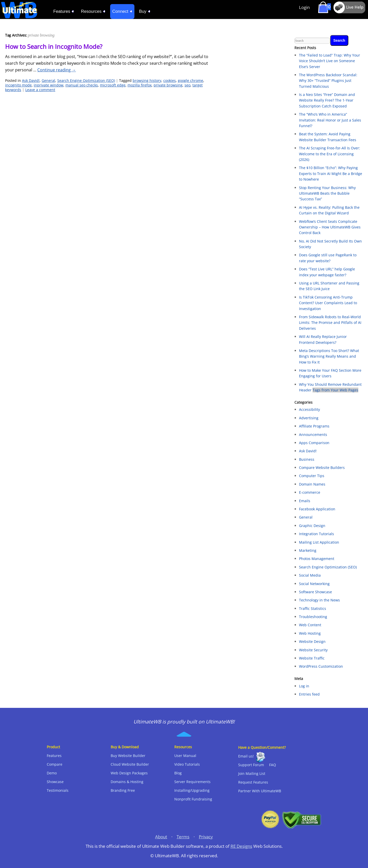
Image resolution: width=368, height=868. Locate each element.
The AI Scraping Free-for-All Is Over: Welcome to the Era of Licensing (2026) (330, 154)
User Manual (185, 756)
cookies (170, 80)
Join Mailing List (252, 773)
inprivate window (49, 85)
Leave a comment (40, 90)
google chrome (191, 80)
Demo (52, 773)
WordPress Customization (321, 666)
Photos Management (317, 559)
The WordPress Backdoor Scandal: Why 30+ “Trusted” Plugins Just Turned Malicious (328, 81)
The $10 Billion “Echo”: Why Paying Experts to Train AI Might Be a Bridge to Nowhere (331, 173)
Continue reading (57, 70)
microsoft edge (113, 85)
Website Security (313, 650)
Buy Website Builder (128, 756)
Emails (305, 501)
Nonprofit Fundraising (193, 799)
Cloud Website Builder (130, 764)
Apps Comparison (314, 443)
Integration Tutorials (317, 534)
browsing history (147, 80)
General (48, 80)
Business (307, 459)
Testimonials (58, 790)
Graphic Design (312, 526)
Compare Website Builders (322, 468)
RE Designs (241, 846)
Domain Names (312, 484)
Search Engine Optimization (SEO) (86, 80)
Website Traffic (312, 658)
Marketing (308, 550)
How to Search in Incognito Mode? (54, 46)
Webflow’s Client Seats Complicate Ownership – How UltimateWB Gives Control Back (330, 227)
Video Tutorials (187, 764)
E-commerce (310, 492)
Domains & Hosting (127, 782)
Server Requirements (192, 782)
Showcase (55, 782)
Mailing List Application (319, 542)
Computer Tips (312, 476)
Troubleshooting (313, 617)
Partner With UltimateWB (260, 791)
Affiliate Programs (314, 426)
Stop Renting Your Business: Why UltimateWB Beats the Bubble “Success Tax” (327, 193)
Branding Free (123, 790)
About (161, 837)
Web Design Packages (129, 773)
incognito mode (18, 85)
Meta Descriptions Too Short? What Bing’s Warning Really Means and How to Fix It (329, 356)
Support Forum (251, 765)
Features (54, 756)
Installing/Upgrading (192, 790)
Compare (55, 764)
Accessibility (309, 409)
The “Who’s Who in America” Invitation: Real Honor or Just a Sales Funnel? (330, 120)
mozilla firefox (140, 85)
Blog (178, 773)
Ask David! (31, 80)
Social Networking (314, 584)
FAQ (273, 765)
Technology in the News (319, 600)
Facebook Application (317, 509)
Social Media (310, 575)
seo (187, 85)
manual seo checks (82, 85)
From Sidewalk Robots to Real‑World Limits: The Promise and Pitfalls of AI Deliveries (330, 323)
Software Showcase (315, 592)
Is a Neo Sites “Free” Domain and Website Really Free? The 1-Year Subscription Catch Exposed (327, 100)
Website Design (312, 641)
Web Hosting (310, 633)
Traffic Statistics (313, 608)
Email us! (246, 756)
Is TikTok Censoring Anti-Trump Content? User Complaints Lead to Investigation (328, 303)
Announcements (313, 435)
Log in (304, 686)
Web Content (310, 625)
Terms (183, 837)
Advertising (309, 418)
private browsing (168, 85)
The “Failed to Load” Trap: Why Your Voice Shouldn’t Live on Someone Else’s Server (330, 61)
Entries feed (309, 694)
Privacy (206, 837)
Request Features (253, 782)
